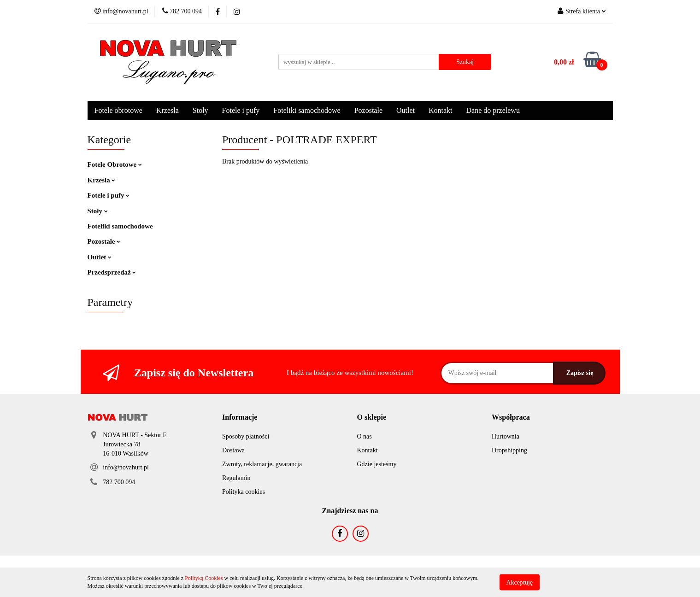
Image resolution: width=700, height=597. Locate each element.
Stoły (200, 110)
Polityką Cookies (204, 578)
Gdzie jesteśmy (377, 464)
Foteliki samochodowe (307, 110)
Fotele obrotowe (118, 110)
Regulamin (236, 478)
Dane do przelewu (493, 110)
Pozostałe (368, 110)
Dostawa (233, 450)
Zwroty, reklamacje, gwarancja (262, 464)
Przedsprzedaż (112, 272)
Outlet (406, 110)
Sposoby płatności (246, 436)
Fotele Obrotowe (115, 164)
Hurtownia (506, 436)
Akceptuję (520, 582)
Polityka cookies (244, 492)
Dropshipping (509, 450)
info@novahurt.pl (126, 467)
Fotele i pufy (241, 110)
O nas (365, 436)
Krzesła (168, 110)
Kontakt (441, 110)
